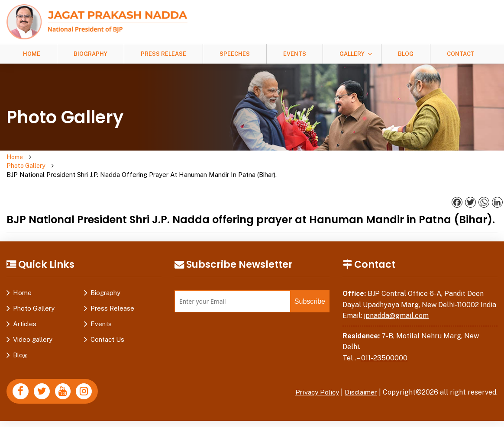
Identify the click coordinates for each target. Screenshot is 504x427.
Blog (406, 54)
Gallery (352, 54)
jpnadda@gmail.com (396, 298)
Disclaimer (360, 375)
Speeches (235, 54)
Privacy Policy (313, 375)
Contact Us (107, 322)
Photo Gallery (59, 157)
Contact (461, 54)
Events (295, 54)
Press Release (163, 54)
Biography (90, 54)
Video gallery (33, 322)
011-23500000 (384, 341)
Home (32, 54)
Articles (25, 307)
